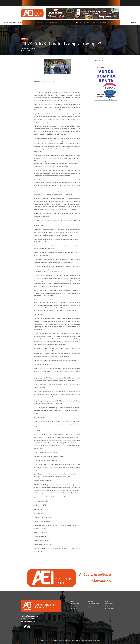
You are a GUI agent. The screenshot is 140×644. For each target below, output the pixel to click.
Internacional (75, 604)
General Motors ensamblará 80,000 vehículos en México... (41, 23)
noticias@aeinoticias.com (30, 616)
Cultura (107, 601)
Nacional (74, 606)
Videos (90, 606)
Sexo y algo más (110, 609)
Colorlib (98, 641)
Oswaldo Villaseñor (29, 48)
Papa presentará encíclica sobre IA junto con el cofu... (90, 23)
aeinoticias (68, 641)
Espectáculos (109, 604)
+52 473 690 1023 (28, 619)
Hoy (73, 601)
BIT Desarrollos (75, 641)
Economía (74, 609)
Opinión (25, 39)
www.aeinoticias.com (29, 621)
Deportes (108, 606)
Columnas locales (93, 604)
